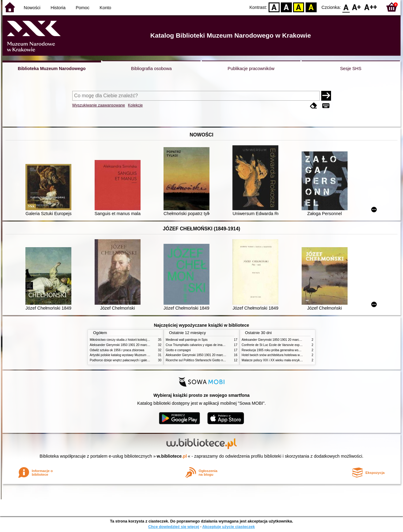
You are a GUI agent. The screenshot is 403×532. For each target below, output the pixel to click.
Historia (58, 8)
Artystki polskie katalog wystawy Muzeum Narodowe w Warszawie (135, 355)
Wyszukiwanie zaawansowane (99, 105)
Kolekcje (135, 105)
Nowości (32, 8)
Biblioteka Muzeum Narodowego (52, 69)
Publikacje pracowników (251, 69)
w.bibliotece (172, 456)
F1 (357, 7)
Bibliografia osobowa (151, 69)
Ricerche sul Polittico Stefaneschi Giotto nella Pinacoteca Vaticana (211, 360)
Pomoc (83, 8)
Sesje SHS (351, 69)
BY (311, 7)
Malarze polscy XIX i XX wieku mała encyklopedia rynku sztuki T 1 (287, 360)
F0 (346, 7)
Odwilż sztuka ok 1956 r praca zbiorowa (117, 350)
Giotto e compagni (178, 350)
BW (286, 7)
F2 (371, 7)
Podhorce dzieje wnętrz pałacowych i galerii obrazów (126, 360)
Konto (105, 8)
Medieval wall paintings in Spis (187, 340)
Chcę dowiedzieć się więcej (174, 527)
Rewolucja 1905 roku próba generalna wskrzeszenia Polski (282, 350)
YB (299, 7)
